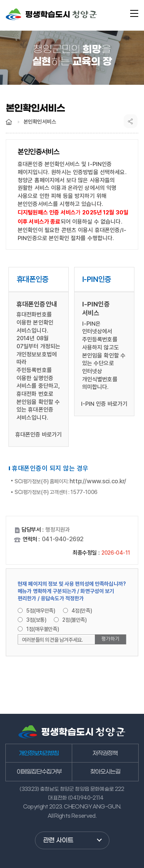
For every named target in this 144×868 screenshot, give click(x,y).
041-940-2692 (63, 539)
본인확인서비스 (40, 122)
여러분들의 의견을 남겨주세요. (52, 640)
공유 (131, 121)
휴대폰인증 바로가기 (39, 435)
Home (9, 122)
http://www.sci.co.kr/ (98, 481)
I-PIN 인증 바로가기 (104, 404)
